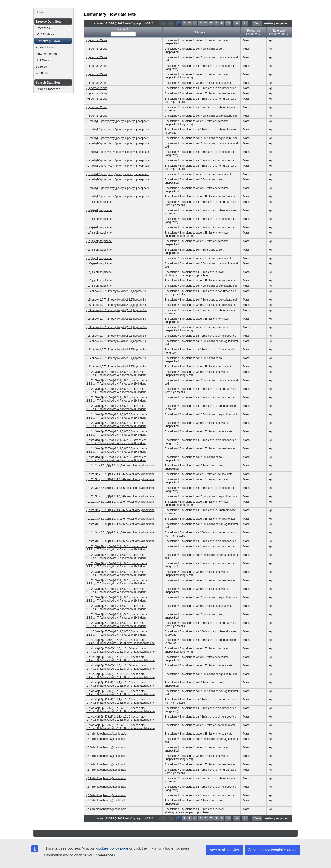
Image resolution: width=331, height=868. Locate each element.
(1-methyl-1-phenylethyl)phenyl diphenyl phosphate (118, 121)
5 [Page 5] (200, 23)
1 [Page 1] (179, 23)
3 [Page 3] (190, 23)
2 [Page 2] (184, 23)
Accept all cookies (224, 850)
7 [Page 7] (211, 23)
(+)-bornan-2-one (97, 40)
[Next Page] (237, 23)
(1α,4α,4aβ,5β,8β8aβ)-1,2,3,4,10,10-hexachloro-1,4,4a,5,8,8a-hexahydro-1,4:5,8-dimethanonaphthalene (121, 642)
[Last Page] (245, 23)
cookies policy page (112, 848)
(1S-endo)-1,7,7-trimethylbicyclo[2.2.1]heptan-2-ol (117, 291)
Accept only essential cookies (272, 850)
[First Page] (163, 23)
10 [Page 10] (228, 23)
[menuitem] (53, 12)
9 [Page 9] (222, 23)
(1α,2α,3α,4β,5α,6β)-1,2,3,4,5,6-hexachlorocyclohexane (120, 466)
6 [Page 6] (206, 23)
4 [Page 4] (195, 23)
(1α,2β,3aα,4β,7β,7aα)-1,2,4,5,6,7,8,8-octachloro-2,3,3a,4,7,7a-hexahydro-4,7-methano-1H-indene (117, 548)
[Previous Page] (171, 23)
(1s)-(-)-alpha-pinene (99, 202)
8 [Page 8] (216, 23)
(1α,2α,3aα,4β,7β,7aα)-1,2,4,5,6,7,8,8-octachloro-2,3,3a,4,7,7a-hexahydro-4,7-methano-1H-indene (117, 373)
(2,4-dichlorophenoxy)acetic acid (106, 734)
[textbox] (123, 34)
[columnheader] (123, 32)
